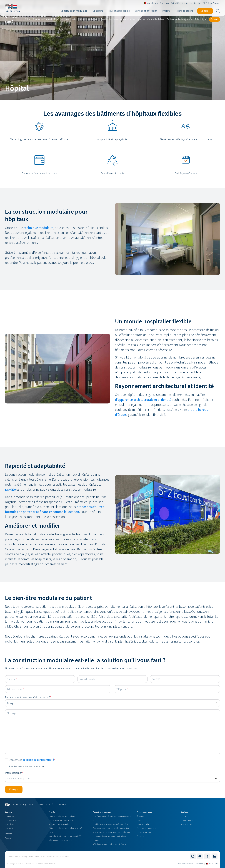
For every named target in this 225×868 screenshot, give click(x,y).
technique (31, 228)
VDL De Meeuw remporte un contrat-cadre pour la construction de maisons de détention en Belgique (112, 836)
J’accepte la (32, 760)
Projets (140, 820)
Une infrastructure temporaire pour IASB (65, 836)
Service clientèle (187, 820)
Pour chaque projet (145, 832)
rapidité (11, 489)
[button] (14, 789)
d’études (121, 415)
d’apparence (124, 400)
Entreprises (9, 816)
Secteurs (140, 836)
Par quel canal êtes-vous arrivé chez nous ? (28, 697)
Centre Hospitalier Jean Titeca (61, 820)
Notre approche (143, 824)
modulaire (46, 228)
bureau (203, 410)
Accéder (8, 838)
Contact (184, 816)
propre (193, 410)
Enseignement (11, 820)
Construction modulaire (146, 828)
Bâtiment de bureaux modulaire (62, 816)
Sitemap (200, 864)
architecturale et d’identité (152, 400)
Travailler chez (187, 824)
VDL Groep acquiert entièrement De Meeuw (110, 844)
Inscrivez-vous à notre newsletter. (27, 766)
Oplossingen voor (25, 804)
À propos (141, 816)
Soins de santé (46, 804)
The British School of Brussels (61, 840)
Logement (9, 828)
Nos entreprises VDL (186, 864)
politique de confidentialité (38, 760)
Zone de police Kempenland (60, 824)
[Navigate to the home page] (12, 8)
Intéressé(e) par (14, 773)
